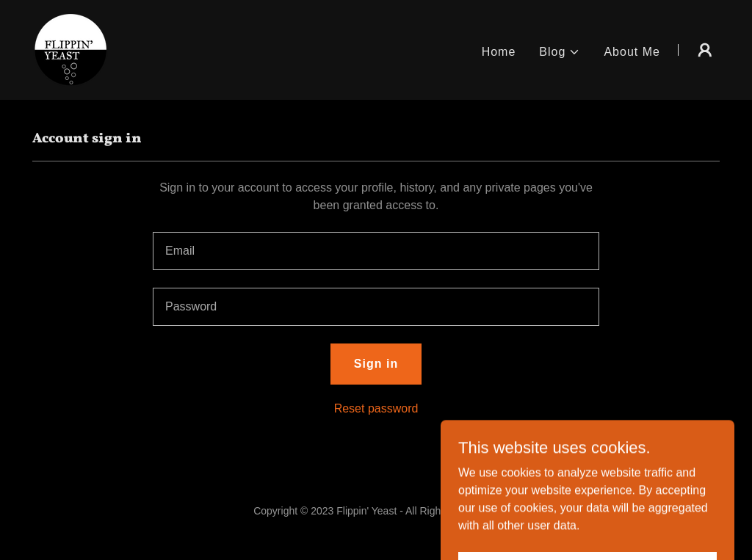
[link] (70, 49)
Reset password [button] (376, 408)
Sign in (376, 364)
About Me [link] (632, 52)
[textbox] (376, 251)
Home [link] (499, 52)
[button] (560, 52)
